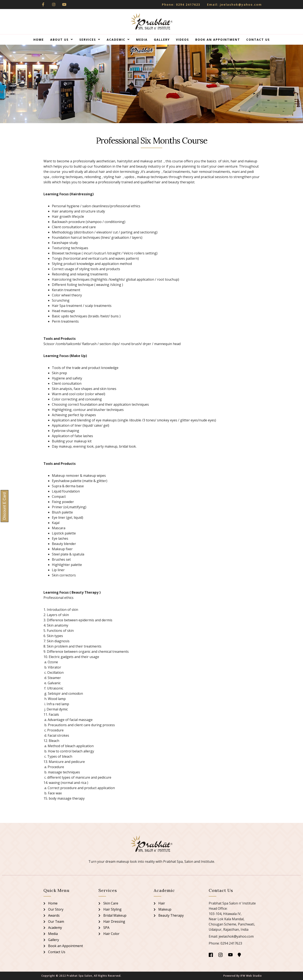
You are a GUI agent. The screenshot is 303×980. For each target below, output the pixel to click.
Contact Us (258, 40)
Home (39, 40)
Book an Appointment (218, 40)
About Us (62, 39)
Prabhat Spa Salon (79, 976)
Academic (118, 39)
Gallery (162, 40)
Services (90, 39)
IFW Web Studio (251, 976)
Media (142, 40)
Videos (182, 40)
